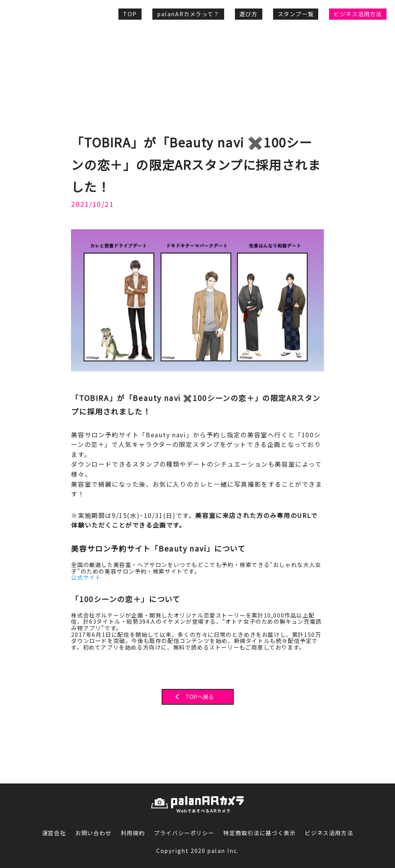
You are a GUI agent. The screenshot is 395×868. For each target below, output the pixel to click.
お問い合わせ (93, 833)
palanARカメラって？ (188, 14)
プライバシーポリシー (184, 833)
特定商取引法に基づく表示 (259, 833)
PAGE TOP (363, 772)
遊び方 (249, 14)
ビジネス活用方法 (358, 14)
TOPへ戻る (200, 697)
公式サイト (86, 578)
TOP (130, 14)
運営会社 (54, 833)
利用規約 (133, 833)
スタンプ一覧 (296, 14)
